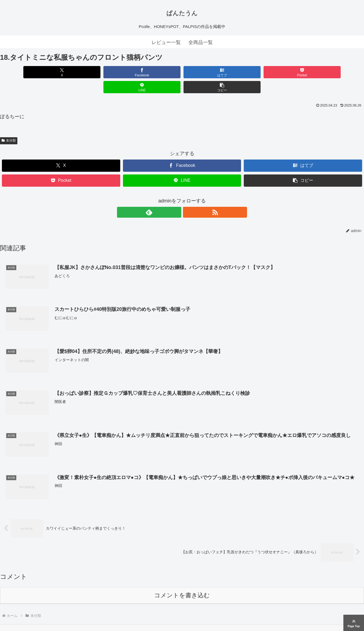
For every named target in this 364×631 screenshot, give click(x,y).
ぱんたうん (182, 13)
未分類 (9, 126)
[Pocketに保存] (213, 72)
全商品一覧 (201, 42)
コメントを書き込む (182, 581)
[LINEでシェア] (274, 72)
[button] (335, 72)
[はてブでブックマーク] (152, 72)
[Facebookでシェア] (90, 72)
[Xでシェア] (29, 72)
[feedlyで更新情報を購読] (176, 197)
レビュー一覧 (166, 42)
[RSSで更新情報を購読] (188, 197)
